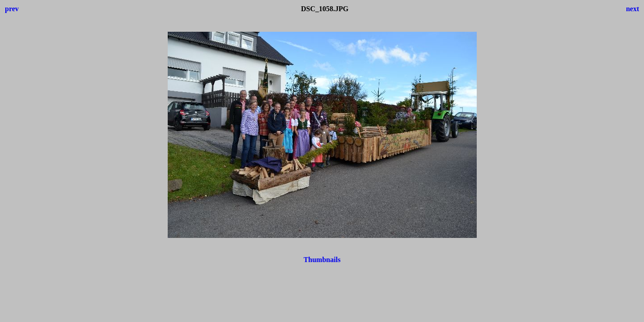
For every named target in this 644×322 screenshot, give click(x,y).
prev (12, 9)
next (633, 9)
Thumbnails (322, 260)
